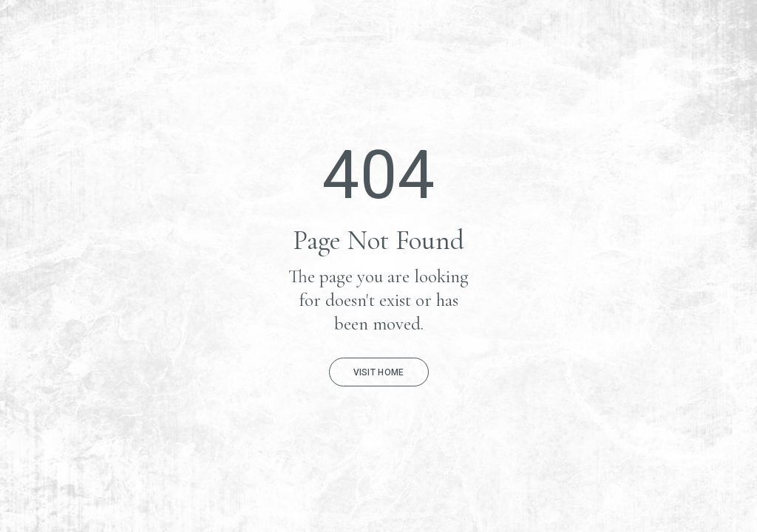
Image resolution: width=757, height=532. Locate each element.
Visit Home (379, 372)
